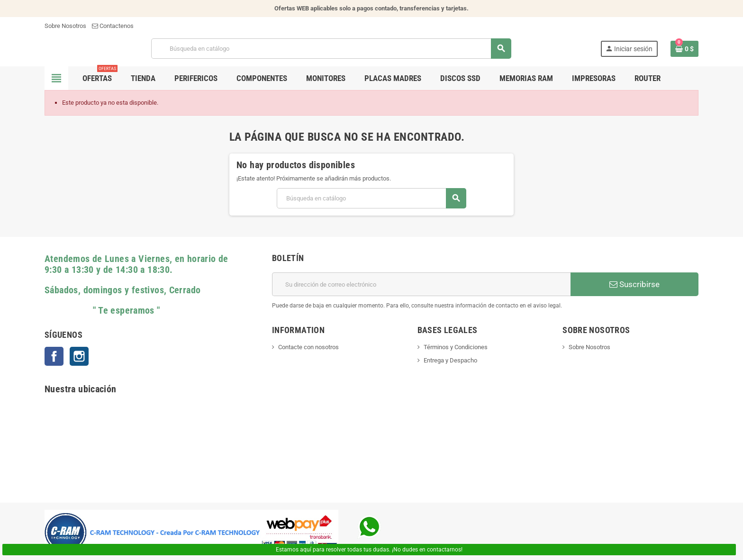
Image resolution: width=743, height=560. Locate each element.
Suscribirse (634, 284)
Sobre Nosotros (65, 26)
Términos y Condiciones (456, 347)
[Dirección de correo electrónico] (421, 284)
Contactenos (113, 26)
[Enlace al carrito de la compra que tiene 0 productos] (684, 49)
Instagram (79, 356)
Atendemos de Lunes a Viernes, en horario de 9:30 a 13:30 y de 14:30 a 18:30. (136, 264)
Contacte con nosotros (308, 347)
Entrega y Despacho (450, 360)
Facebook (54, 356)
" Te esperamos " (102, 311)
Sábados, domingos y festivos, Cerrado (122, 290)
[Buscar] (331, 49)
